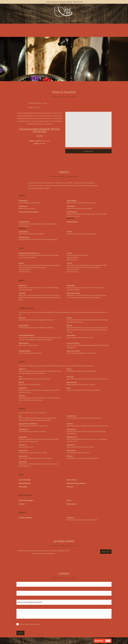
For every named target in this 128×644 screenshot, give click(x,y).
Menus (53, 21)
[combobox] (64, 602)
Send (20, 633)
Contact (73, 21)
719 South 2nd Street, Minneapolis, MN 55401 (59, 2)
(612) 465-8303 (78, 2)
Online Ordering (84, 21)
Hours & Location (43, 21)
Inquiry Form (106, 552)
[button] (103, 641)
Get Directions (88, 151)
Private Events (63, 21)
